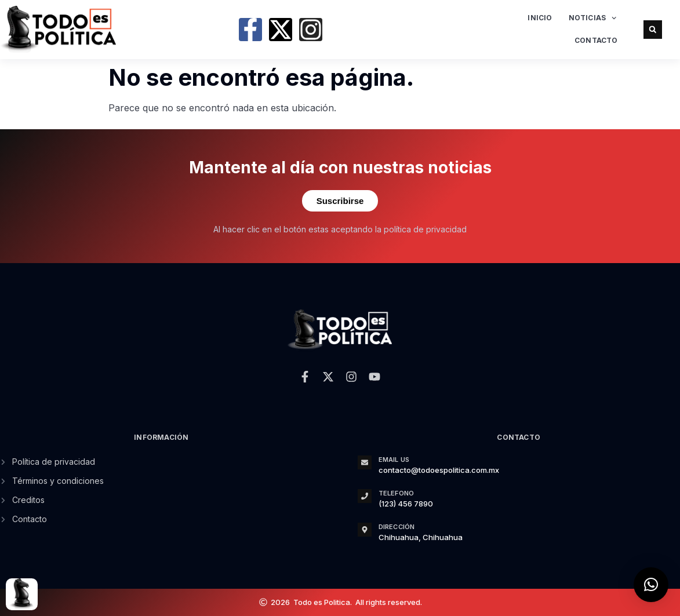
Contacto (596, 40)
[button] (653, 30)
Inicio (540, 18)
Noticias (593, 18)
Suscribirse (340, 201)
